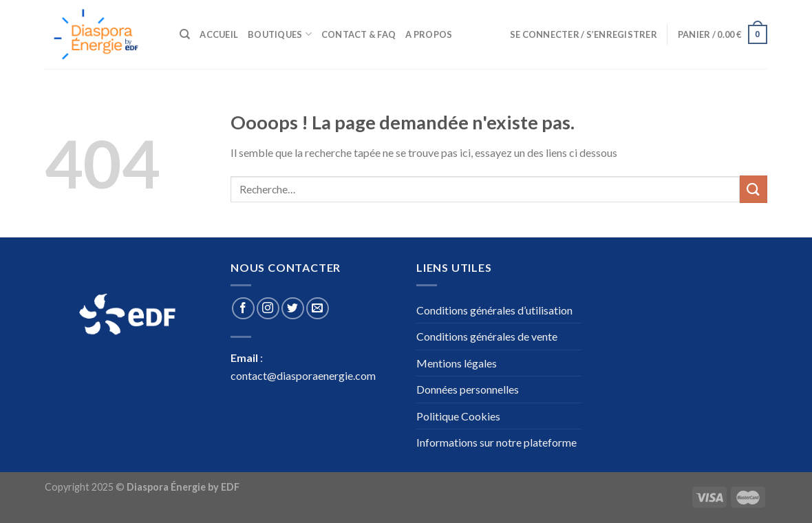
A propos (429, 34)
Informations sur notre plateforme (496, 442)
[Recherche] (185, 34)
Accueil (219, 34)
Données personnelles (468, 389)
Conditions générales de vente (487, 336)
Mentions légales (457, 363)
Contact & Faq (359, 34)
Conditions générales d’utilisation (494, 310)
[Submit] (754, 189)
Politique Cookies (458, 416)
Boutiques (280, 34)
